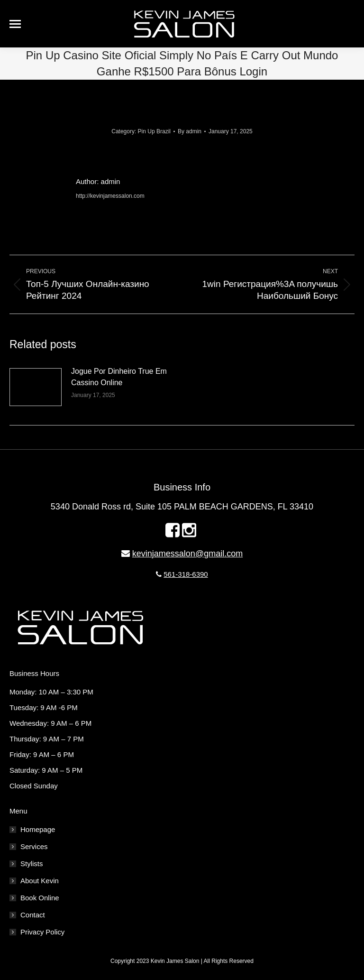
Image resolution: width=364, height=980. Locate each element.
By (190, 131)
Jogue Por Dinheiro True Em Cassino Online (119, 377)
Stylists (32, 864)
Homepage (38, 829)
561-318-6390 (186, 574)
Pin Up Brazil (154, 131)
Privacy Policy (42, 932)
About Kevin (40, 881)
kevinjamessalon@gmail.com (187, 554)
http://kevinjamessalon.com (110, 196)
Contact (33, 915)
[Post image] (36, 387)
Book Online (40, 898)
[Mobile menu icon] (15, 24)
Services (34, 846)
